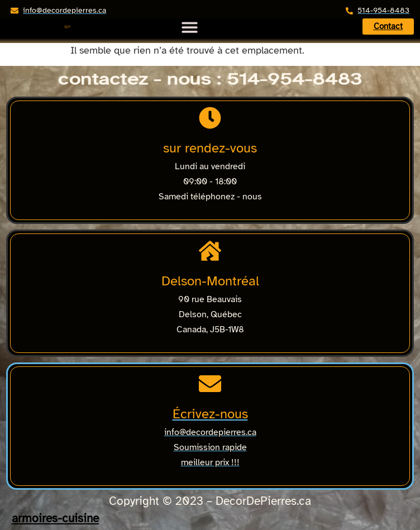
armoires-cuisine (55, 518)
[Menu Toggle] (190, 24)
